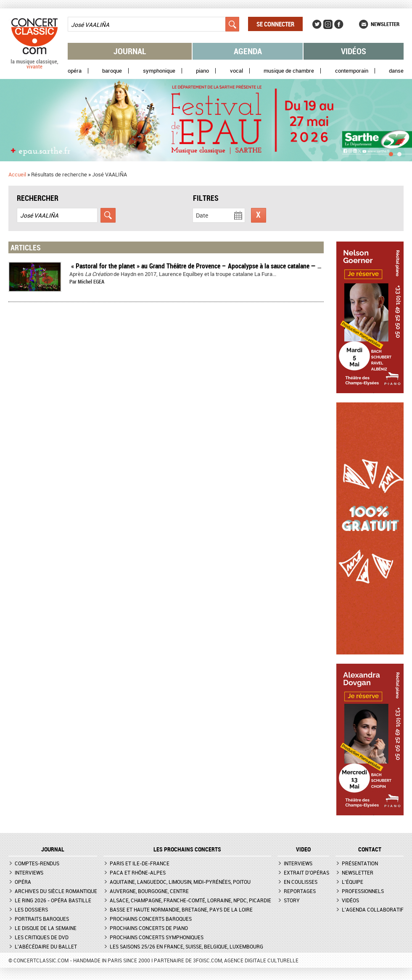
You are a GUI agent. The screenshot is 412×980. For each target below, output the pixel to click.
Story (292, 900)
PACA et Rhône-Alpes (138, 872)
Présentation (360, 863)
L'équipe (353, 882)
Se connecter (275, 24)
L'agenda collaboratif (373, 909)
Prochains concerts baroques (151, 919)
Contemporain (352, 71)
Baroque (112, 71)
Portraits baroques (42, 919)
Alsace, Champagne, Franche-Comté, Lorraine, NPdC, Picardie (190, 900)
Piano (202, 71)
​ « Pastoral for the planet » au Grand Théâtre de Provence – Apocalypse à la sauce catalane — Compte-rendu (213, 266)
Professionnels (363, 891)
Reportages (300, 891)
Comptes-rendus (37, 863)
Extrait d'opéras (306, 872)
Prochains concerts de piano (149, 928)
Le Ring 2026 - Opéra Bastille (53, 900)
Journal (130, 51)
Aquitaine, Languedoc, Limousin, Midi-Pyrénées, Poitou (180, 882)
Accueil (17, 174)
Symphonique (159, 71)
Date (202, 215)
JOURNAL (53, 849)
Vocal (236, 71)
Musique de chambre (289, 71)
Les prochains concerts (187, 849)
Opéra (75, 71)
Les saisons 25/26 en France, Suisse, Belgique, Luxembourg (186, 946)
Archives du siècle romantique (56, 891)
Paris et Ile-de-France (140, 863)
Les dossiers (31, 909)
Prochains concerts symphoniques (157, 937)
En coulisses (301, 882)
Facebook (339, 24)
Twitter (317, 24)
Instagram (328, 24)
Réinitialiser (259, 215)
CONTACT (370, 849)
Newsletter (385, 24)
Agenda (248, 51)
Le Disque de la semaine (46, 928)
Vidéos (354, 51)
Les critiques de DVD (42, 937)
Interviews (29, 872)
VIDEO (303, 849)
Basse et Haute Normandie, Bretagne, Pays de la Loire (181, 909)
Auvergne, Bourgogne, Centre (149, 891)
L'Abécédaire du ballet (46, 946)
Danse (396, 71)
